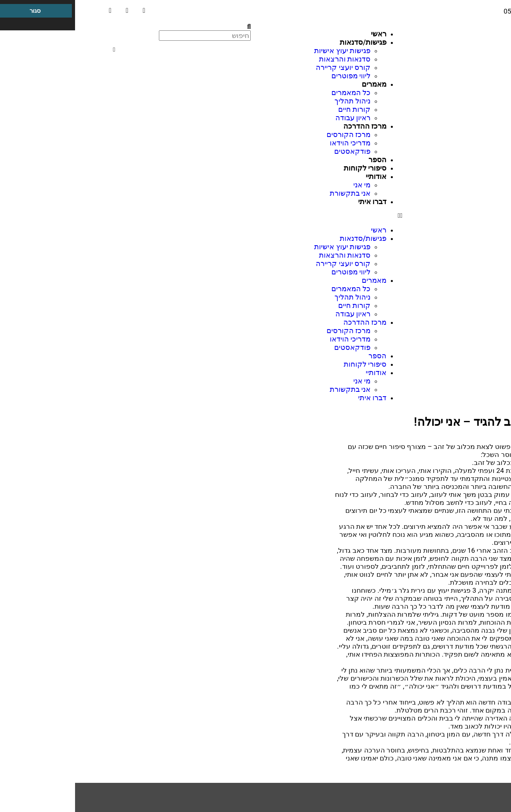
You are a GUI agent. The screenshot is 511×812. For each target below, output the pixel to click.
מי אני (287, 185)
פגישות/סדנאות (288, 42)
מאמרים (299, 84)
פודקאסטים (277, 151)
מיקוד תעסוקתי (474, 808)
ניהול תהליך (277, 101)
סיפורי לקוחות (290, 168)
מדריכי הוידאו (275, 143)
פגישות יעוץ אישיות (267, 51)
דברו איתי (297, 202)
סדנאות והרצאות (270, 59)
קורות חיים (279, 109)
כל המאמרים (276, 92)
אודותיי (301, 176)
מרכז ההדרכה (290, 126)
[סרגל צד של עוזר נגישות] (10, 10)
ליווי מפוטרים (276, 76)
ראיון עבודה (278, 118)
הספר (302, 160)
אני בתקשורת (275, 193)
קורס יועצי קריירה (268, 67)
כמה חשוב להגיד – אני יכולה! (409, 422)
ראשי (304, 34)
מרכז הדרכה (478, 801)
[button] (255, 216)
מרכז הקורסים (273, 134)
